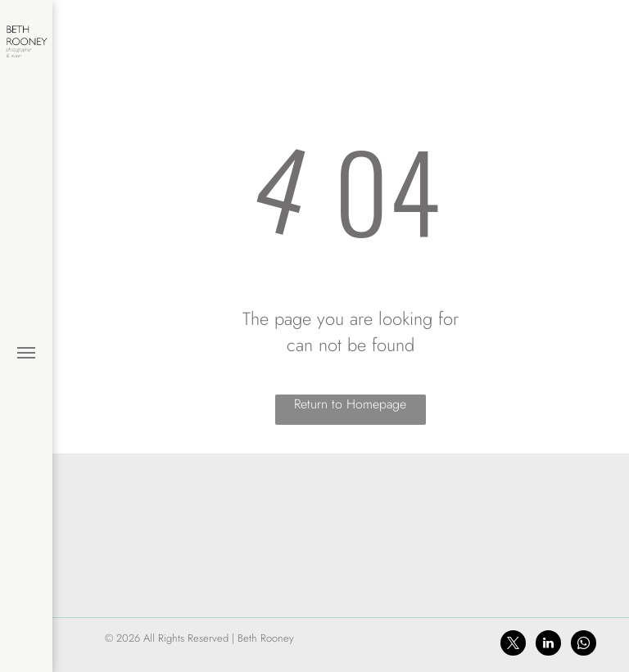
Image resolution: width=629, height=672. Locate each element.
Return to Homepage (350, 404)
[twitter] (513, 645)
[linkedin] (548, 645)
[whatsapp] (584, 645)
